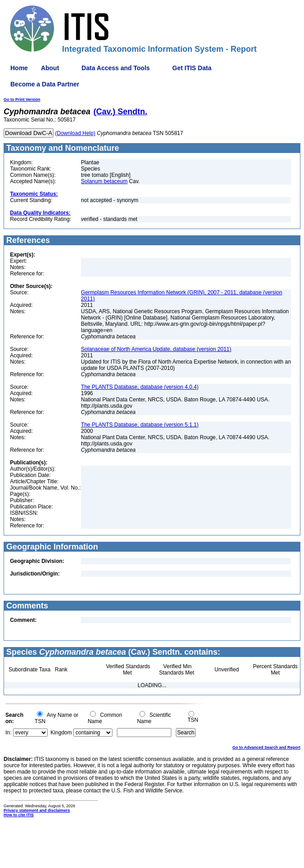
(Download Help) (75, 133)
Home (19, 68)
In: (8, 733)
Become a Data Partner (45, 84)
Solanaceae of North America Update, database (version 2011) (156, 349)
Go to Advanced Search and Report (266, 747)
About (50, 68)
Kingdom (61, 733)
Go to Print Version (22, 99)
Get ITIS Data (192, 68)
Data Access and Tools (116, 68)
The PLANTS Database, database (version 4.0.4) (140, 387)
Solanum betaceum (104, 181)
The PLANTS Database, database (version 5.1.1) (140, 425)
